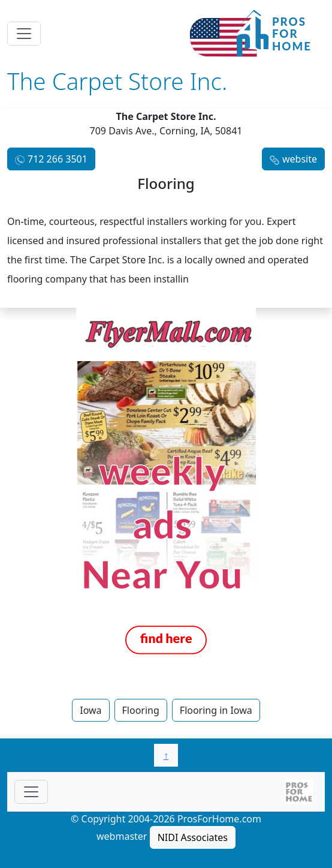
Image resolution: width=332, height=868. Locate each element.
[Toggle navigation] (24, 34)
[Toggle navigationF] (31, 792)
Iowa (90, 710)
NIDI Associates (193, 837)
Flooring (141, 710)
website (300, 159)
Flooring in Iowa (216, 710)
